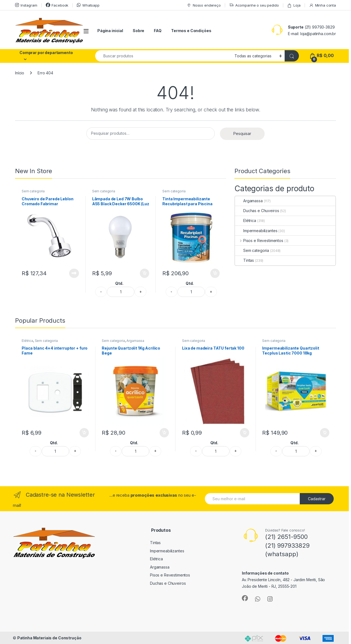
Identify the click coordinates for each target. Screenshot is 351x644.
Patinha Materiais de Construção (49, 638)
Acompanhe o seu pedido (254, 5)
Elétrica (246, 220)
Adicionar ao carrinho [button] (145, 273)
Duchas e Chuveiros (257, 211)
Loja (294, 5)
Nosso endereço (204, 5)
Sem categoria (33, 191)
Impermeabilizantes (256, 231)
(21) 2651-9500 (286, 537)
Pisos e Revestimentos (259, 241)
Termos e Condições (191, 31)
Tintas (244, 260)
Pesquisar (242, 133)
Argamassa (249, 201)
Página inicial (110, 31)
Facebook (57, 5)
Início (20, 73)
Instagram (26, 5)
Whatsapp (88, 5)
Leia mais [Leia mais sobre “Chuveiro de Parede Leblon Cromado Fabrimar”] (74, 273)
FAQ (158, 31)
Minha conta (322, 5)
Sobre (138, 31)
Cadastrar (317, 499)
